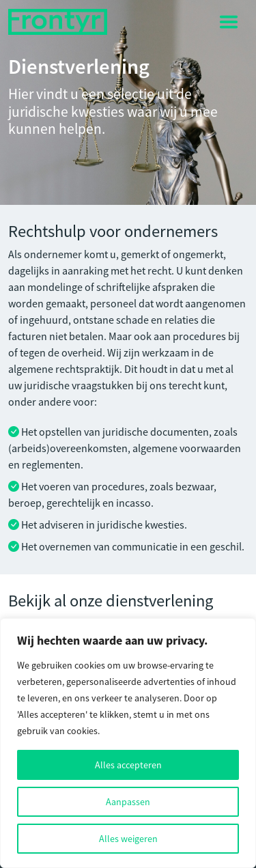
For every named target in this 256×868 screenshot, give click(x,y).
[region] (128, 743)
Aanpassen (128, 802)
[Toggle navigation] (229, 22)
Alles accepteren (128, 765)
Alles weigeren (128, 839)
